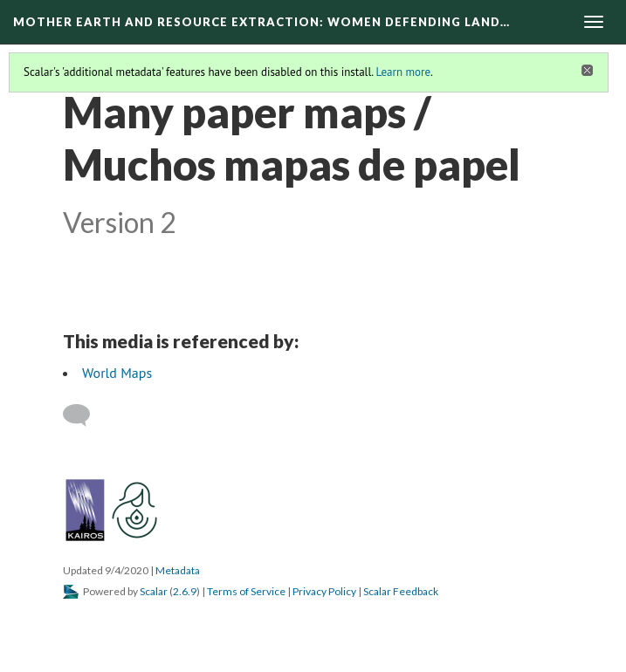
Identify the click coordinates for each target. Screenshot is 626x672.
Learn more (403, 72)
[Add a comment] (84, 415)
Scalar (154, 591)
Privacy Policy (324, 591)
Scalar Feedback (401, 591)
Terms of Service (246, 591)
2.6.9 (185, 591)
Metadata (178, 570)
